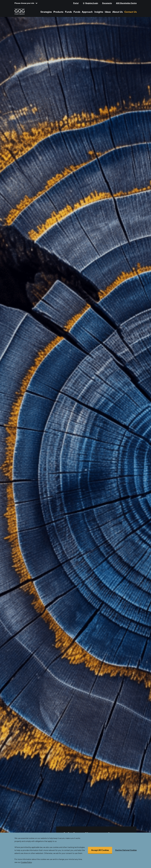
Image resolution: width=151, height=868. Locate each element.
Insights (99, 12)
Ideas (108, 12)
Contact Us (131, 12)
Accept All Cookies (100, 850)
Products (58, 12)
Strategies (46, 12)
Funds (68, 12)
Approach (87, 12)
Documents (107, 3)
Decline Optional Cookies (126, 850)
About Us (118, 12)
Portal (76, 3)
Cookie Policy (26, 862)
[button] (26, 3)
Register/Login (92, 3)
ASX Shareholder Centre (126, 3)
